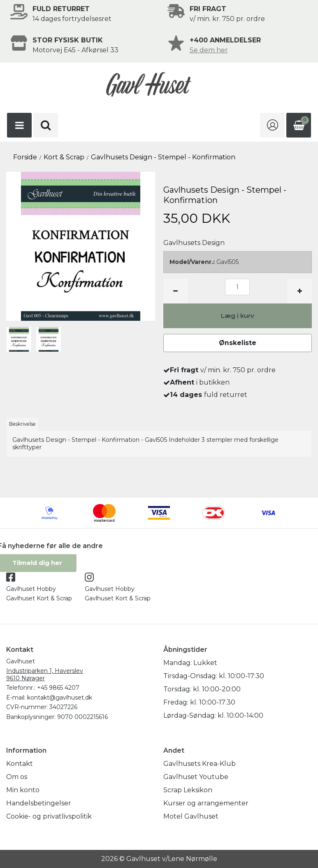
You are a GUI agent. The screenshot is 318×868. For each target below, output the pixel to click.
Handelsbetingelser (39, 803)
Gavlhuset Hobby (31, 589)
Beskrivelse (22, 424)
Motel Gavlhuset (191, 816)
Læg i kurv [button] (238, 316)
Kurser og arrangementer (206, 803)
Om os (17, 777)
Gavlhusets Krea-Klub (200, 764)
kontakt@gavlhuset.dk (60, 698)
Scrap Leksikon (188, 790)
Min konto (23, 790)
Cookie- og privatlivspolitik (49, 816)
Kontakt (20, 764)
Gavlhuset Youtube (196, 777)
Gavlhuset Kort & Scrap (39, 599)
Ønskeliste (237, 343)
